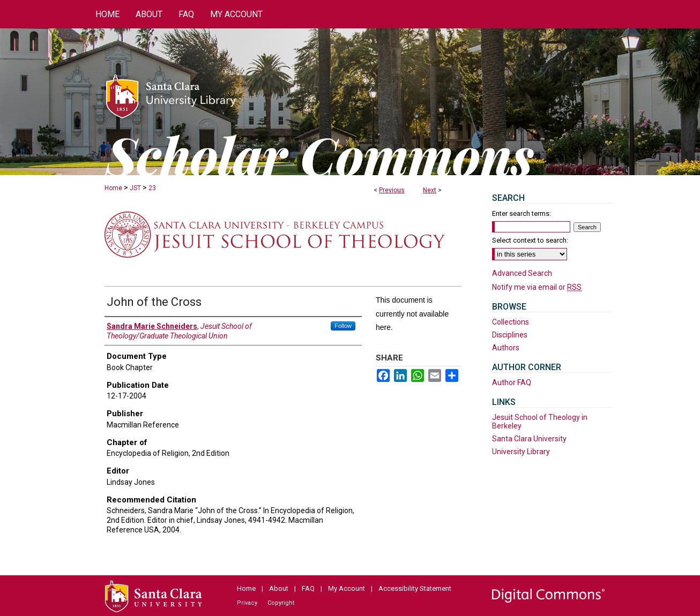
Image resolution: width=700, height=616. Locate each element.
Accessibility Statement (415, 588)
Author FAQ (512, 382)
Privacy (247, 603)
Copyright (281, 603)
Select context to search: (530, 240)
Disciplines (510, 335)
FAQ (308, 588)
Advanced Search (522, 273)
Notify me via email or (537, 287)
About (279, 588)
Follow (343, 326)
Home (113, 188)
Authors (506, 348)
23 (152, 188)
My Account (347, 588)
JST (135, 188)
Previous (392, 190)
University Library (521, 452)
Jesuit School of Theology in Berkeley (540, 422)
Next (430, 190)
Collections (511, 322)
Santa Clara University (529, 439)
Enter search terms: (522, 213)
